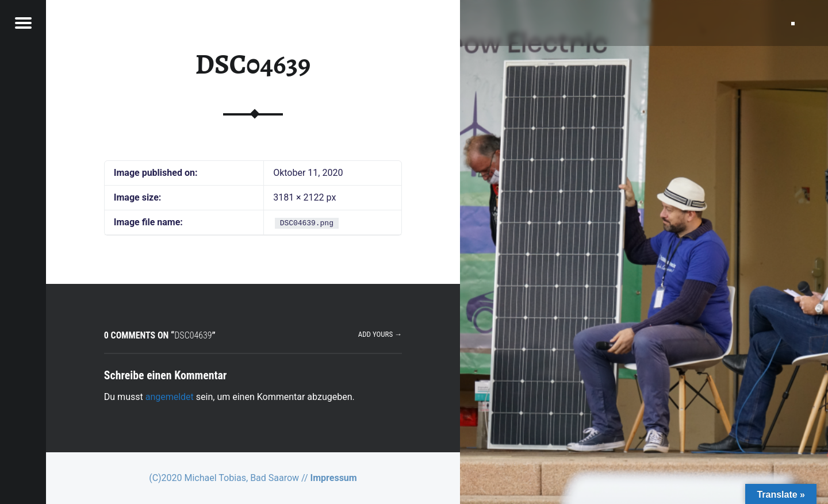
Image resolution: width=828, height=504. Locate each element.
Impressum (334, 478)
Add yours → (380, 334)
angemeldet (170, 397)
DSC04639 (253, 64)
